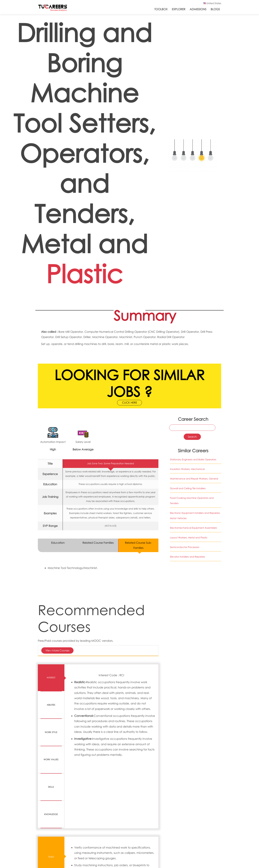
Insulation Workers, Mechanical (187, 469)
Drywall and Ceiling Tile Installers (188, 489)
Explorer (179, 9)
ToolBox (161, 9)
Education (58, 543)
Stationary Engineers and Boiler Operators (193, 460)
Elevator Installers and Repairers (187, 557)
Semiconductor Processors (185, 547)
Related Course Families (98, 543)
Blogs (215, 9)
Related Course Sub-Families (138, 546)
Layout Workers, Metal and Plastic (189, 538)
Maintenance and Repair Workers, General (194, 479)
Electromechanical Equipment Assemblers (193, 528)
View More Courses (57, 651)
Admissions (198, 9)
